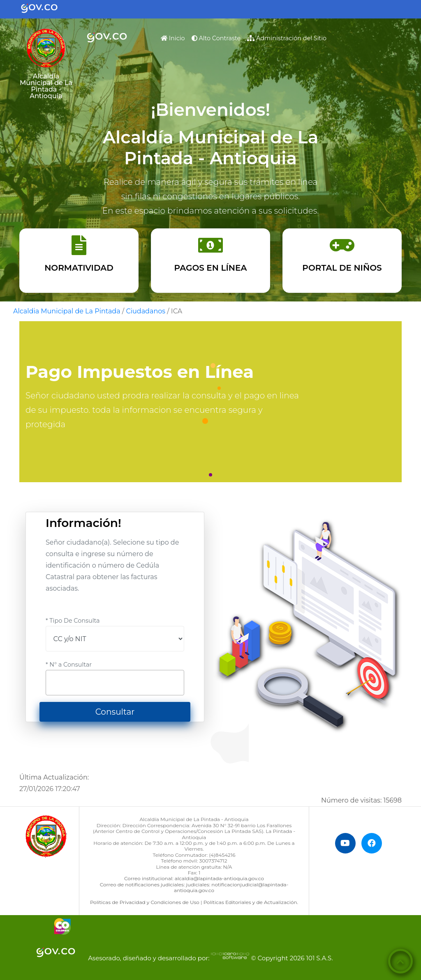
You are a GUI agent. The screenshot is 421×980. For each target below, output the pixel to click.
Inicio (175, 37)
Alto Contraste (216, 38)
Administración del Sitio (287, 38)
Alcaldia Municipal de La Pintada (67, 311)
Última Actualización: (54, 777)
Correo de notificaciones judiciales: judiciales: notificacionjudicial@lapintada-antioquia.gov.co (194, 887)
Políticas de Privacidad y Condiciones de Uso (145, 902)
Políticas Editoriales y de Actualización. (251, 902)
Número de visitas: (361, 801)
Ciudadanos (146, 311)
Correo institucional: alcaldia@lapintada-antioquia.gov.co (194, 878)
